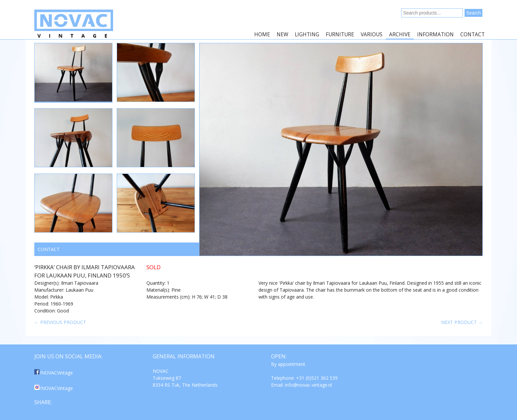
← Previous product (60, 322)
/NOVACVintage (54, 373)
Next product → (462, 322)
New (282, 34)
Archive (400, 34)
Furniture (340, 34)
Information (435, 34)
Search (473, 13)
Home (262, 34)
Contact (472, 34)
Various (372, 34)
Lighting (307, 34)
